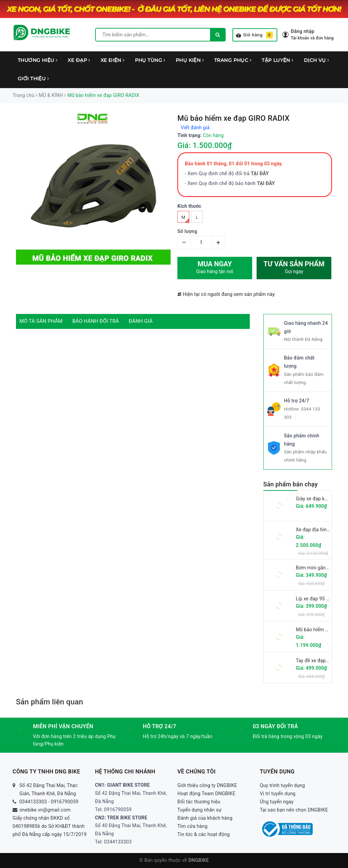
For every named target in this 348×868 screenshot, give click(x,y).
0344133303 (33, 802)
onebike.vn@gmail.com (45, 810)
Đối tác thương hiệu (199, 802)
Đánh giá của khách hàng (205, 818)
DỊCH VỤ (317, 60)
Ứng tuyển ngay (277, 802)
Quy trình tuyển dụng (283, 785)
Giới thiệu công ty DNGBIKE (207, 785)
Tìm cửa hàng (193, 826)
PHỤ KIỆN (190, 60)
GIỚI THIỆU (33, 79)
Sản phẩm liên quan (49, 702)
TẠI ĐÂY (266, 183)
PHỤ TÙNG (150, 60)
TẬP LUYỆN (278, 60)
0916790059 (65, 802)
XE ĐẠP (79, 60)
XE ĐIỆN (113, 60)
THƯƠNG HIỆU (38, 60)
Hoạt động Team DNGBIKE (206, 794)
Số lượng (187, 231)
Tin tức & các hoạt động (204, 834)
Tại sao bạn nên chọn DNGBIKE (294, 810)
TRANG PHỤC (233, 60)
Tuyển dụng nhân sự (199, 810)
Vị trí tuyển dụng (278, 794)
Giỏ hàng (254, 35)
